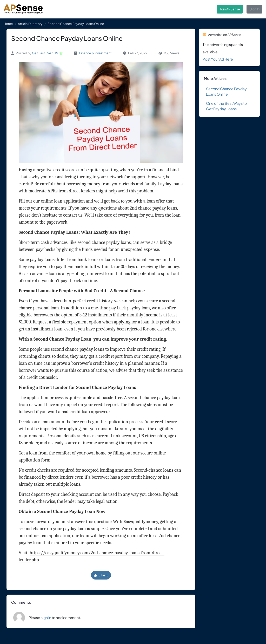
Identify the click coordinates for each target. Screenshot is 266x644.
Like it (101, 575)
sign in (46, 617)
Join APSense (230, 9)
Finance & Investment (95, 53)
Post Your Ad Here (218, 59)
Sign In (255, 9)
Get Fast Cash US (45, 53)
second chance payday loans (78, 349)
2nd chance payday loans (153, 208)
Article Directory (30, 24)
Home (8, 24)
